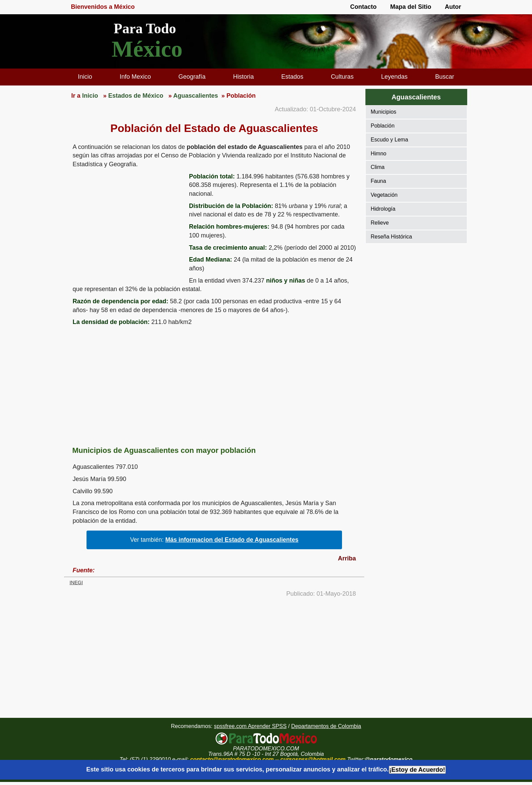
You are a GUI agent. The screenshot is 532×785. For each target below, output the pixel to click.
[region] (127, 225)
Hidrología (383, 209)
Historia (243, 77)
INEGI (76, 582)
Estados (292, 77)
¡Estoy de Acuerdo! (417, 770)
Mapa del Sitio (411, 7)
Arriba (347, 558)
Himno (379, 154)
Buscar (444, 77)
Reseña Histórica (392, 237)
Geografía (192, 77)
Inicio (85, 77)
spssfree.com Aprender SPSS (250, 726)
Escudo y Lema (389, 140)
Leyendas (394, 77)
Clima (378, 167)
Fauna (378, 181)
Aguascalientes (416, 97)
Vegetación (384, 195)
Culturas (342, 77)
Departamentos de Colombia (326, 726)
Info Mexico (135, 77)
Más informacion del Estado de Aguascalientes (232, 540)
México (147, 49)
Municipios (384, 112)
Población (383, 126)
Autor (453, 7)
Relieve (380, 223)
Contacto (363, 7)
